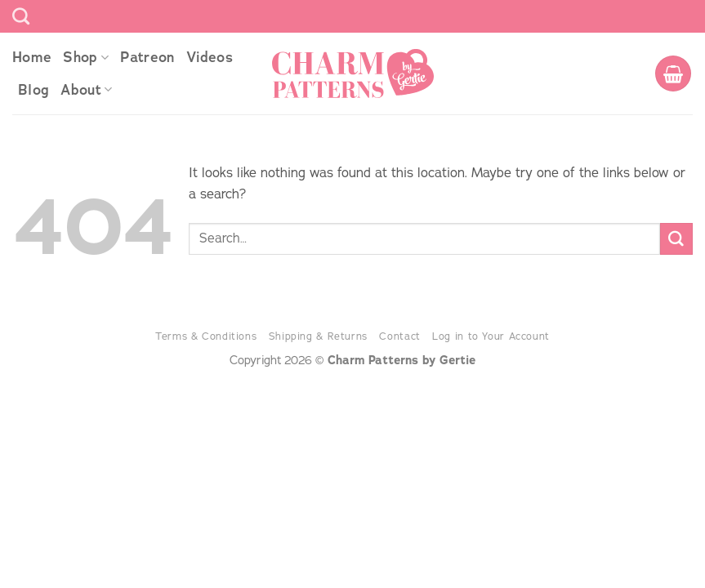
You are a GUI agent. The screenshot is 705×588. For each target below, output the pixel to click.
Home (32, 57)
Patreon (147, 57)
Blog (33, 90)
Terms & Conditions (206, 336)
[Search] (21, 16)
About (86, 90)
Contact (399, 336)
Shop (86, 57)
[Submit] (676, 239)
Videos (210, 57)
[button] (673, 73)
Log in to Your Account (491, 336)
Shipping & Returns (318, 336)
